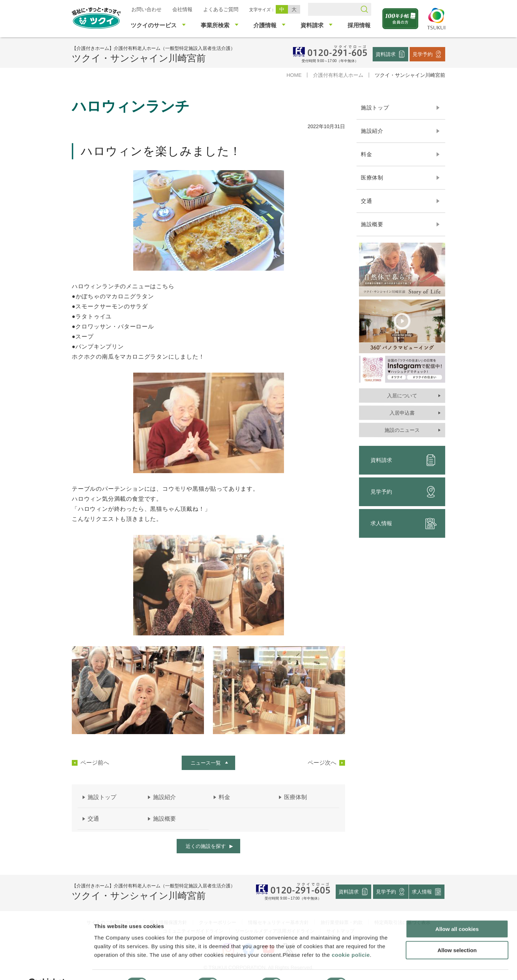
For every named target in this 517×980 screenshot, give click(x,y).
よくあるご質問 (221, 9)
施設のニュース (402, 430)
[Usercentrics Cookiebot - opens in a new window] (46, 966)
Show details (377, 966)
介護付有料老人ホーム (338, 75)
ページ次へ (322, 763)
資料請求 (386, 54)
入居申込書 (402, 413)
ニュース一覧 (206, 763)
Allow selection (457, 932)
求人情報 (404, 523)
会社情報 (182, 9)
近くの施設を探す (206, 846)
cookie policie (351, 937)
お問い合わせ (146, 9)
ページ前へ (95, 763)
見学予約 (423, 54)
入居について (402, 396)
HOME (294, 75)
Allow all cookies (457, 911)
